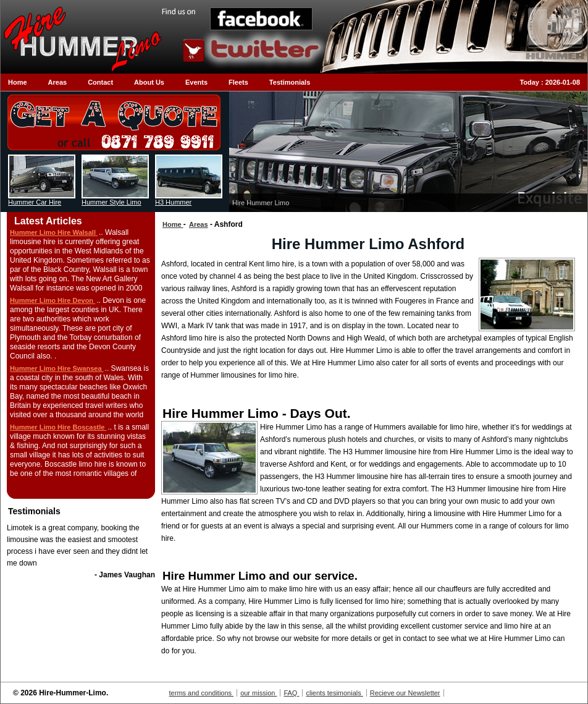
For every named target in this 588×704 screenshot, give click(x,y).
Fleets (238, 82)
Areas (58, 82)
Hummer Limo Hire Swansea (57, 368)
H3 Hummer (173, 202)
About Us (149, 82)
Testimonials (290, 82)
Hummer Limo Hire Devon (52, 300)
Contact (100, 82)
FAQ (291, 693)
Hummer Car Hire (35, 202)
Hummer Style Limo (111, 202)
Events (196, 82)
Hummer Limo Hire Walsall (54, 232)
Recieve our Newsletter (405, 693)
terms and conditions (202, 693)
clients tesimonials (334, 693)
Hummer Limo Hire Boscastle (58, 427)
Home (18, 82)
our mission (258, 693)
